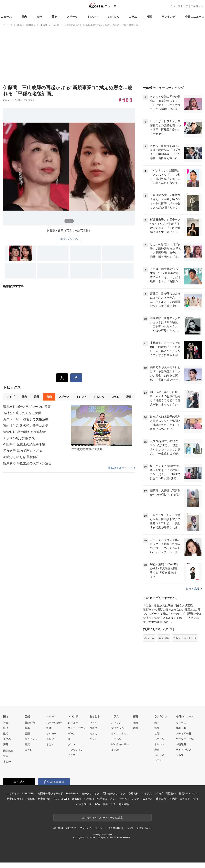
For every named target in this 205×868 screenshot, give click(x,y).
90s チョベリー (120, 744)
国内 (24, 17)
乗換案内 (161, 799)
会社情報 (58, 828)
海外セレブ (31, 739)
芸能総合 (30, 723)
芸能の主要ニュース (121, 468)
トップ (11, 397)
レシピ (136, 799)
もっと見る (194, 588)
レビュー (73, 723)
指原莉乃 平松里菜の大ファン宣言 (27, 463)
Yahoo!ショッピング (185, 638)
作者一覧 (181, 728)
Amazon (149, 638)
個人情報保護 (115, 828)
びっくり (95, 723)
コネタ (93, 728)
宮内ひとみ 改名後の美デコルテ (26, 426)
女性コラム (118, 728)
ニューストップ (179, 6)
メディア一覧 (183, 734)
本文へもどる (69, 239)
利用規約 (71, 828)
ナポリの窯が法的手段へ (21, 438)
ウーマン (124, 799)
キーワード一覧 (185, 739)
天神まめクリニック (114, 793)
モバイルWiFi (61, 799)
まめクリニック (91, 793)
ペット (93, 739)
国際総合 (8, 751)
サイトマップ (183, 750)
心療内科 (133, 793)
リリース (181, 723)
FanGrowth (72, 793)
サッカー (51, 734)
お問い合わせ (144, 828)
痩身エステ (109, 804)
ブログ (159, 793)
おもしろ (113, 17)
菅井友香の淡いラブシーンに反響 (27, 407)
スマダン (116, 723)
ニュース (6, 17)
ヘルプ (180, 755)
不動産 (173, 799)
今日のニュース (195, 17)
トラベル (116, 739)
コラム (133, 17)
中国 (6, 756)
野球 (49, 728)
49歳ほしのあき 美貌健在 (21, 457)
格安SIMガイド (15, 799)
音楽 (27, 734)
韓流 (27, 744)
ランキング (168, 17)
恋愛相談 (102, 799)
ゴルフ (50, 739)
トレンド (93, 17)
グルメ (72, 744)
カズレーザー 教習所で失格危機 (26, 419)
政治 (6, 734)
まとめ (7, 739)
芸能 (54, 17)
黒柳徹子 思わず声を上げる (23, 451)
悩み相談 (89, 799)
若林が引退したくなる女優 (22, 413)
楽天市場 (164, 638)
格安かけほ (44, 799)
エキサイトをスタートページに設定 (102, 818)
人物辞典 (181, 744)
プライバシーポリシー (92, 828)
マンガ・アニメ (77, 728)
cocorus (76, 799)
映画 (27, 728)
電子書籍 (124, 804)
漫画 (149, 17)
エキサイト (197, 6)
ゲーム (72, 734)
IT (69, 739)
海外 (39, 17)
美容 (196, 799)
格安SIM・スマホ (189, 793)
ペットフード (84, 804)
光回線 (31, 799)
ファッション (76, 750)
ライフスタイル (120, 734)
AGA (97, 804)
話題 (135, 728)
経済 (6, 728)
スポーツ (72, 17)
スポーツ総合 (54, 723)
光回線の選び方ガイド (50, 793)
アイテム (147, 793)
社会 (6, 723)
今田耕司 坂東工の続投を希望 (24, 444)
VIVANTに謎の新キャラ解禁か (25, 432)
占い (113, 799)
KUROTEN (28, 793)
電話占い (171, 793)
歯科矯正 (185, 799)
